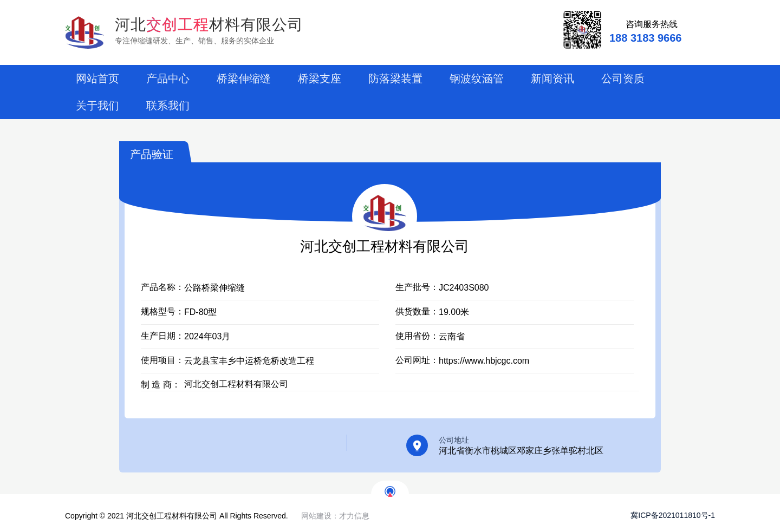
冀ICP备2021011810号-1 (666, 515)
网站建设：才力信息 (335, 516)
